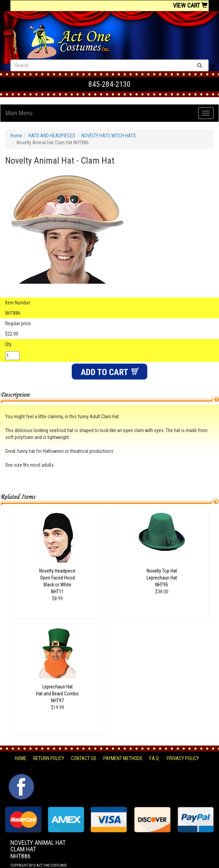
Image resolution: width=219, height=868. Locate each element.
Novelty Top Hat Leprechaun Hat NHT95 (162, 578)
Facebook (21, 777)
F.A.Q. (155, 758)
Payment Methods (123, 758)
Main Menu (19, 113)
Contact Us (84, 758)
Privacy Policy (183, 758)
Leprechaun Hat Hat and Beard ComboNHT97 (57, 694)
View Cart (190, 5)
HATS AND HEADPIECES (52, 136)
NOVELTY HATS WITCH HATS (109, 136)
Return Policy (49, 758)
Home (16, 136)
